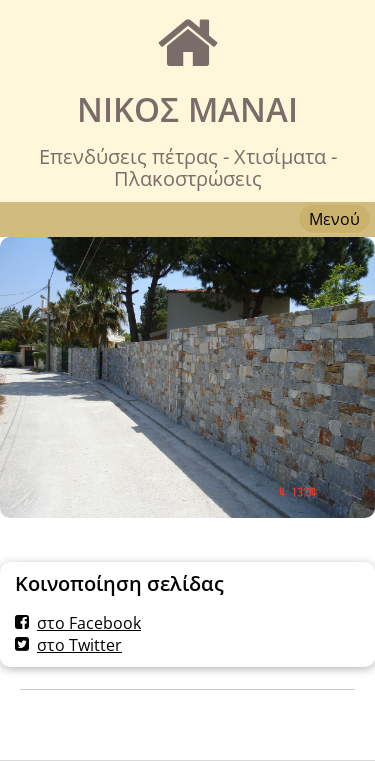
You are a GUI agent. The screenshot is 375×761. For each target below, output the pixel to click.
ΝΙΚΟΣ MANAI (187, 109)
